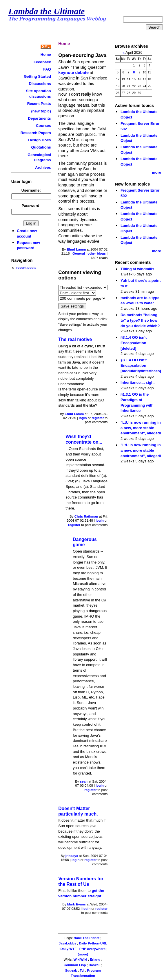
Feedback (42, 62)
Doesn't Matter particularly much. (78, 811)
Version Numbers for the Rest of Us (81, 881)
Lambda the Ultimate (47, 11)
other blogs (97, 253)
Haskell (94, 965)
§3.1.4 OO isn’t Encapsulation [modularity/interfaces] (141, 365)
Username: (31, 190)
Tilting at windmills (137, 269)
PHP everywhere (92, 949)
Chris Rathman (86, 516)
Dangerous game (85, 542)
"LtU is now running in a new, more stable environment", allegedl (141, 428)
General (79, 253)
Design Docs (39, 140)
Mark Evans (76, 904)
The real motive (75, 339)
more (156, 172)
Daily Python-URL (93, 943)
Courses (43, 126)
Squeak (71, 970)
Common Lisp (75, 965)
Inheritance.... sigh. (137, 382)
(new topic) (41, 111)
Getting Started (37, 76)
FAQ (47, 69)
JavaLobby (68, 943)
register (98, 418)
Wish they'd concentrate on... (84, 439)
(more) (83, 954)
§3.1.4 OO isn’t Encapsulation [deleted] (134, 343)
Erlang (95, 959)
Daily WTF (69, 949)
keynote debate (73, 73)
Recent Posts (39, 104)
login (83, 418)
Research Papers (36, 133)
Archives (43, 167)
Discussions (40, 84)
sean (84, 781)
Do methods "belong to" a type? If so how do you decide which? (140, 320)
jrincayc (72, 856)
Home (46, 54)
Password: (31, 206)
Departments (40, 118)
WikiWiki (80, 959)
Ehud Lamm (76, 249)
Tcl (82, 970)
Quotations (41, 147)
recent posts (26, 267)
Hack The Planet (86, 938)
